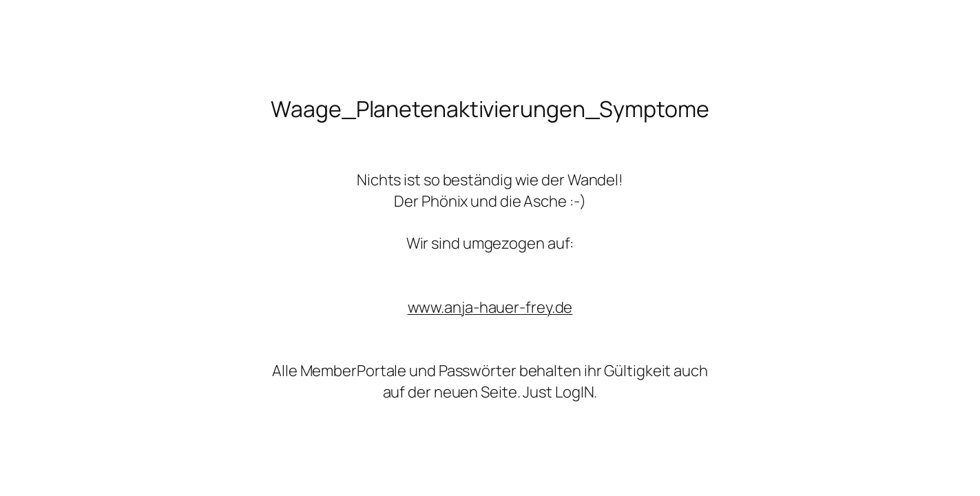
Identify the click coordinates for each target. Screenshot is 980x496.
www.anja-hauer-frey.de (490, 307)
